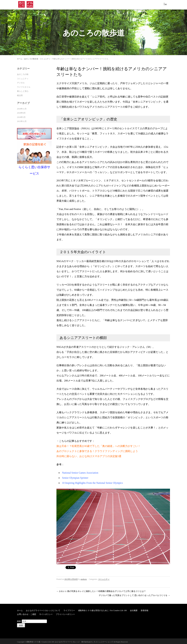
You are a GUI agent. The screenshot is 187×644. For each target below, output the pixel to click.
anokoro (84, 578)
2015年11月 (22, 120)
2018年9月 (21, 112)
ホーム (20, 58)
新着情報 (145, 609)
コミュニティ (45, 58)
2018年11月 (22, 108)
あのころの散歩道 (31, 58)
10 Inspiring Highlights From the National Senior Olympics (92, 482)
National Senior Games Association (80, 472)
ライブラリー (69, 609)
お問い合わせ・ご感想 (27, 613)
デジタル (21, 82)
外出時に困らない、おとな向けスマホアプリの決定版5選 (89, 455)
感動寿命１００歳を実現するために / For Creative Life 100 (102, 609)
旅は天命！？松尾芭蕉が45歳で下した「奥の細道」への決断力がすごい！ (98, 445)
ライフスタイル (24, 86)
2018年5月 (21, 116)
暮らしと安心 (23, 90)
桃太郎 (20, 94)
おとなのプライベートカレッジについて (43, 609)
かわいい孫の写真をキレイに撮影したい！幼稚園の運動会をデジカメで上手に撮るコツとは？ (101, 590)
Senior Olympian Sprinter (75, 477)
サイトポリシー (46, 613)
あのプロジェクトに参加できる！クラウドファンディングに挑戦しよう (97, 450)
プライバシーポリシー (65, 613)
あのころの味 (23, 73)
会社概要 (134, 609)
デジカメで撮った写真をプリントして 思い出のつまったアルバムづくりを (134, 594)
